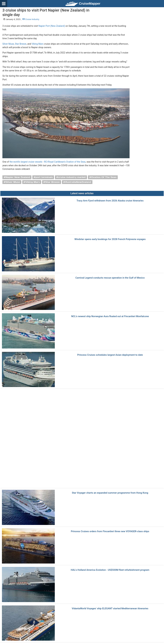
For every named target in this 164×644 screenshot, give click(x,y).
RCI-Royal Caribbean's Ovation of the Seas (65, 162)
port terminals (44, 177)
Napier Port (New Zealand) (52, 26)
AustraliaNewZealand (78, 182)
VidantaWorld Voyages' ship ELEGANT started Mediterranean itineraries (110, 609)
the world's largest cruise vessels (26, 162)
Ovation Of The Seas (104, 177)
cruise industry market (72, 177)
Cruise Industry (31, 19)
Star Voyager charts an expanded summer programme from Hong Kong (110, 493)
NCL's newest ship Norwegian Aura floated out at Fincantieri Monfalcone (110, 316)
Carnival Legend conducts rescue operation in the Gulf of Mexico (110, 278)
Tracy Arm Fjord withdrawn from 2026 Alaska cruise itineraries (110, 201)
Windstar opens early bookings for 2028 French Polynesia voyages (110, 239)
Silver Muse (8, 44)
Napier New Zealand (18, 177)
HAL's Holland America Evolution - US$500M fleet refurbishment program (110, 570)
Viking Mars (37, 44)
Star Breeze (21, 44)
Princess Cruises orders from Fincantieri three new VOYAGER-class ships (110, 531)
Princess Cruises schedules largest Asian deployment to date (110, 355)
